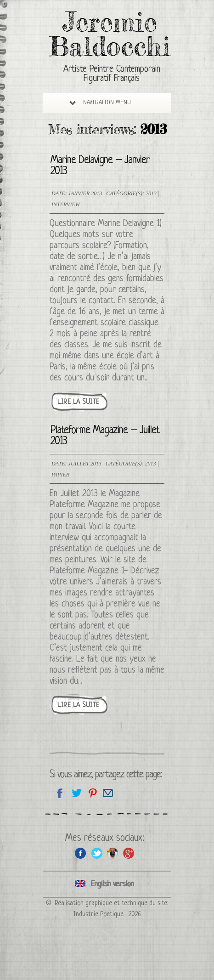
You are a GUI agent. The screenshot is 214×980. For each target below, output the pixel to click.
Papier (60, 475)
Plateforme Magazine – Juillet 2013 (105, 436)
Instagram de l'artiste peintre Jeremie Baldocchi (113, 853)
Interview (66, 204)
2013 (151, 193)
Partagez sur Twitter (76, 793)
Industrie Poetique (99, 914)
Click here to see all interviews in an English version (107, 884)
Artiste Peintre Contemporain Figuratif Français (112, 74)
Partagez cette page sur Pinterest (92, 793)
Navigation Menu (100, 103)
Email (108, 793)
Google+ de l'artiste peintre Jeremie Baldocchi (129, 853)
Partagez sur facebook (60, 793)
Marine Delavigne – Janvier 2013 (100, 166)
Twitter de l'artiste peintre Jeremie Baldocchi (97, 853)
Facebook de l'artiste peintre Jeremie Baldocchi (81, 853)
